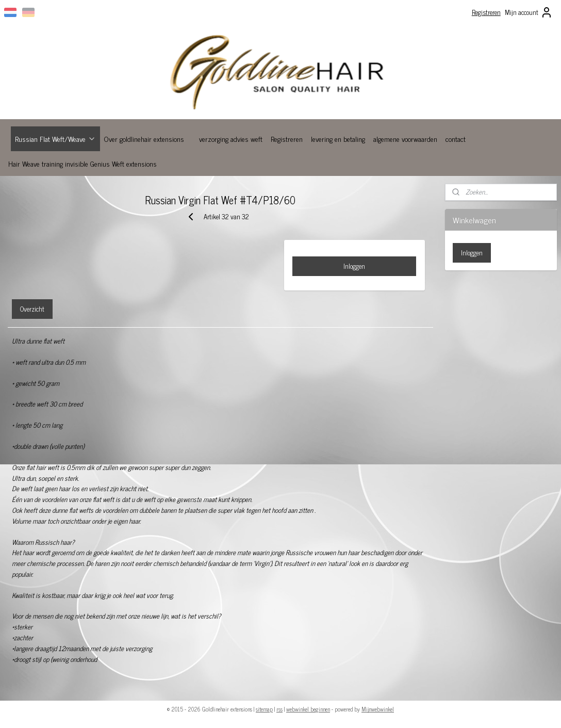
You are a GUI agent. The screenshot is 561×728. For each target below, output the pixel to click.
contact (456, 139)
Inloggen (354, 266)
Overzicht (32, 309)
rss (279, 709)
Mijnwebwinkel (378, 709)
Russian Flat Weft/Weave (55, 139)
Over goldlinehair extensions (144, 139)
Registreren (486, 12)
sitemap (264, 709)
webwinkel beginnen (308, 709)
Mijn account (529, 12)
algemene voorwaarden (405, 139)
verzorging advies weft (231, 139)
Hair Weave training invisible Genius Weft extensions (82, 163)
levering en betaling (338, 139)
